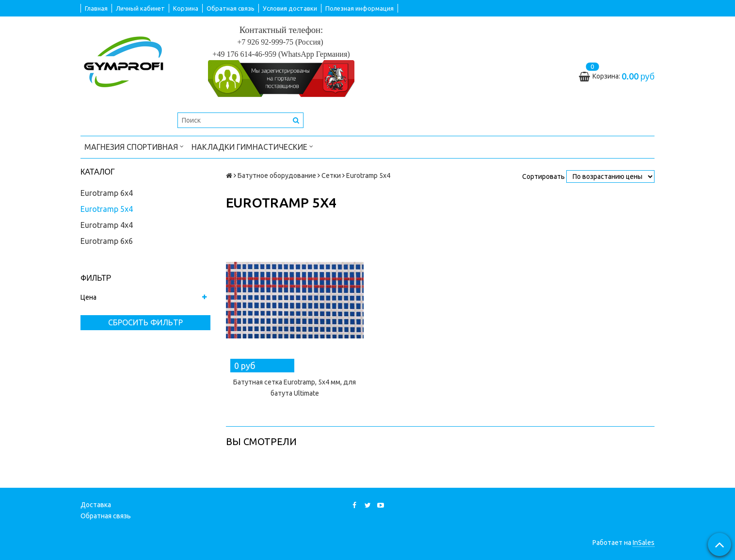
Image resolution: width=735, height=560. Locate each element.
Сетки (331, 176)
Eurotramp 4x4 (107, 225)
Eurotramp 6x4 (107, 193)
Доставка (96, 505)
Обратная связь (231, 8)
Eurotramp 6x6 (107, 241)
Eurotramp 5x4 (107, 209)
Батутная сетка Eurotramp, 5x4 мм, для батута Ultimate (295, 388)
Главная (96, 8)
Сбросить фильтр (145, 322)
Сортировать (543, 176)
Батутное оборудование (277, 176)
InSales (644, 543)
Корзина (186, 8)
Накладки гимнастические (252, 146)
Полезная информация (360, 8)
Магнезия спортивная (134, 146)
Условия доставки (290, 8)
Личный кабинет (140, 8)
